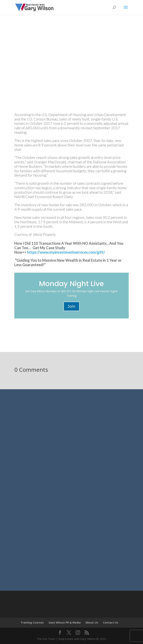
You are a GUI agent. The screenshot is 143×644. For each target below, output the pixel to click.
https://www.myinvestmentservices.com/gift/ (66, 252)
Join (71, 306)
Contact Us (111, 622)
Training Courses (32, 622)
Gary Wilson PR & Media (65, 622)
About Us (92, 622)
